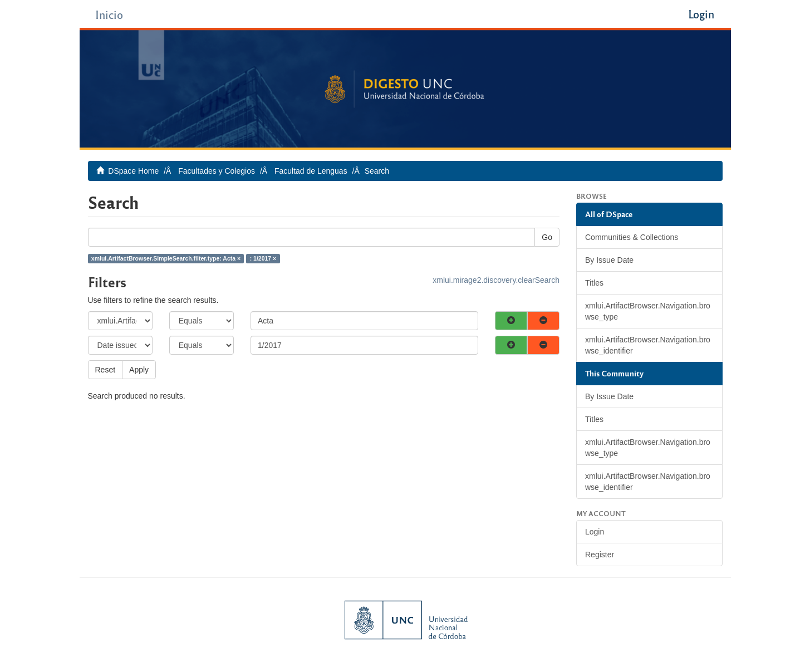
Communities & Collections (632, 237)
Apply (139, 370)
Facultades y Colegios (217, 171)
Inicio (109, 14)
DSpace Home (133, 171)
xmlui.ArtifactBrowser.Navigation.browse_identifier (648, 345)
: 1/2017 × (263, 258)
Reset (105, 370)
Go (547, 237)
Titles (594, 283)
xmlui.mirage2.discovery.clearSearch (496, 280)
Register (600, 555)
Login (595, 532)
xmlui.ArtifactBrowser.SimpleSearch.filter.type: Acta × (166, 258)
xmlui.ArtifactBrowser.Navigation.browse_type (648, 311)
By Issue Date (609, 260)
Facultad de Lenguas (311, 171)
